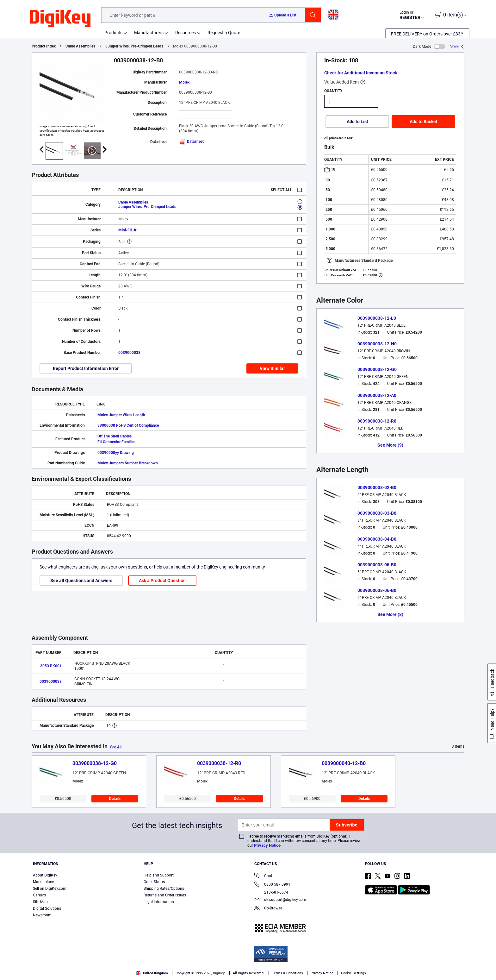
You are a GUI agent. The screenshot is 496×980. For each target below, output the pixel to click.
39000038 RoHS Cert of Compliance (128, 425)
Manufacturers (149, 33)
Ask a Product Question (162, 581)
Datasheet (191, 141)
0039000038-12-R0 (377, 421)
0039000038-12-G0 (377, 369)
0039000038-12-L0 (377, 318)
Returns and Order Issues (165, 895)
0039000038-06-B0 (377, 590)
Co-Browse (268, 909)
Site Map (40, 902)
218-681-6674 (271, 892)
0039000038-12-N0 (377, 344)
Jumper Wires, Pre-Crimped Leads (134, 46)
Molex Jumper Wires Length (121, 415)
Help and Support (159, 875)
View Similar (272, 368)
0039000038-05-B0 (377, 565)
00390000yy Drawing (116, 453)
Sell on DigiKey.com (50, 889)
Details (115, 799)
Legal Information (159, 902)
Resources (186, 33)
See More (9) (390, 445)
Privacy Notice (267, 845)
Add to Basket (424, 122)
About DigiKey (45, 875)
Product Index (44, 46)
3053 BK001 (51, 666)
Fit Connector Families (116, 442)
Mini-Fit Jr (127, 230)
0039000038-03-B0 (377, 513)
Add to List (357, 122)
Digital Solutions (47, 908)
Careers (39, 895)
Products (113, 33)
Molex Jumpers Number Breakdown (128, 463)
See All (116, 747)
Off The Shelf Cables (115, 436)
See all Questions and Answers (81, 581)
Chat (263, 876)
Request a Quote (224, 33)
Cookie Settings (353, 973)
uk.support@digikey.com (280, 900)
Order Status (154, 882)
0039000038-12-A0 (377, 395)
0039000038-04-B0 (377, 539)
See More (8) (390, 614)
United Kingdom (152, 973)
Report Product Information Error (86, 368)
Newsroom (42, 915)
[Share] (457, 46)
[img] (60, 19)
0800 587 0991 (272, 885)
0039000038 (129, 353)
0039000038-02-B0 (377, 487)
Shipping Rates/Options (164, 889)
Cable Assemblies (80, 46)
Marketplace (43, 882)
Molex (184, 82)
